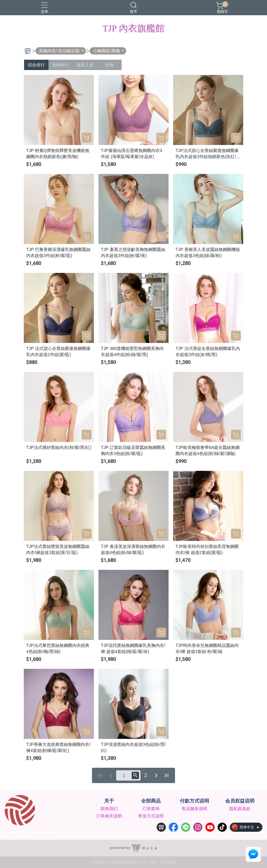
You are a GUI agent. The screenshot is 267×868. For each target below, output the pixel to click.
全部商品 (151, 801)
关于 (109, 801)
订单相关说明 (109, 816)
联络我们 (109, 809)
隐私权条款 (240, 809)
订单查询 (151, 809)
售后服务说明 (194, 809)
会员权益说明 (240, 801)
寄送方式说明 (151, 816)
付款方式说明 (194, 801)
